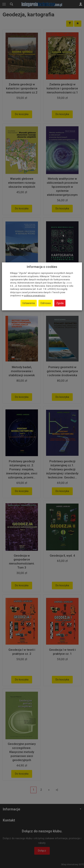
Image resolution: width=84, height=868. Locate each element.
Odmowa (46, 303)
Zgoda (60, 303)
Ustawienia (29, 303)
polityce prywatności (35, 296)
